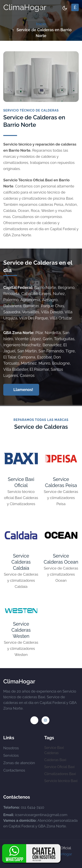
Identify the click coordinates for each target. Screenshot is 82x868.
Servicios (11, 755)
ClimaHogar (25, 7)
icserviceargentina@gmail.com (41, 815)
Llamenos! (22, 390)
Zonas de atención (19, 763)
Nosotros (11, 748)
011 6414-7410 (32, 807)
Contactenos (14, 770)
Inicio (41, 24)
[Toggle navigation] (75, 7)
